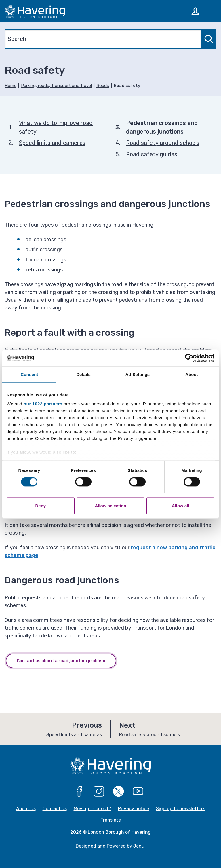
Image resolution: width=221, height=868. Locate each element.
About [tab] (192, 374)
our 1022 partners (43, 404)
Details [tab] (83, 374)
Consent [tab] (29, 374)
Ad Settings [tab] (138, 374)
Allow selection (110, 506)
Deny (40, 506)
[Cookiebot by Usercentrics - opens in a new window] (189, 358)
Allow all (181, 506)
